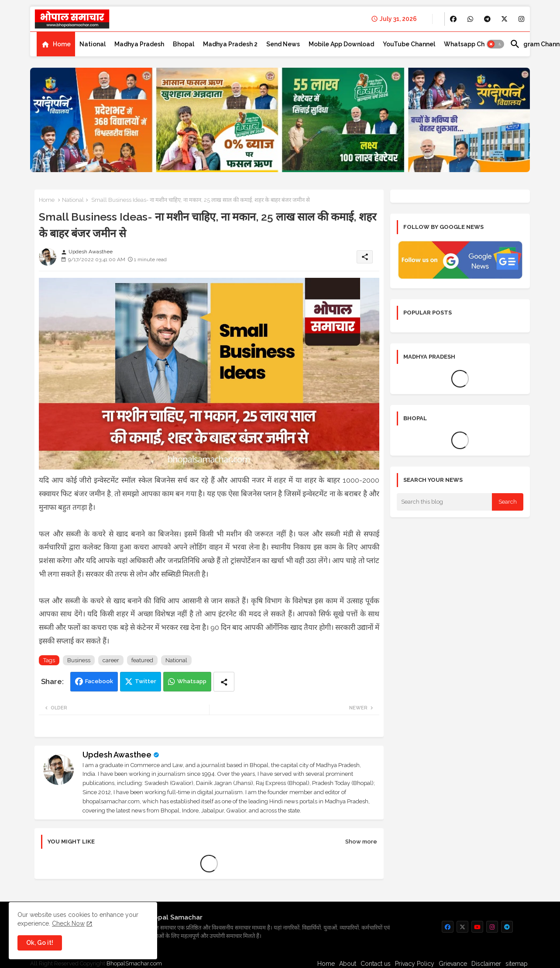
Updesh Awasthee (117, 755)
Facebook (99, 681)
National (93, 44)
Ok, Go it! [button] (40, 943)
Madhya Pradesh (139, 44)
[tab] (56, 44)
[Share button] (224, 682)
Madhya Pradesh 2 (230, 44)
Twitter (146, 681)
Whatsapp (192, 681)
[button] (495, 44)
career (111, 660)
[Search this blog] (444, 502)
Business (79, 660)
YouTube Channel (409, 44)
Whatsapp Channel (472, 44)
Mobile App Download (341, 44)
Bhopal (184, 44)
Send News (283, 44)
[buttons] (453, 19)
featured (142, 660)
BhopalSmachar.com (134, 963)
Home (62, 44)
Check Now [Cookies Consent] (68, 923)
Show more (361, 842)
